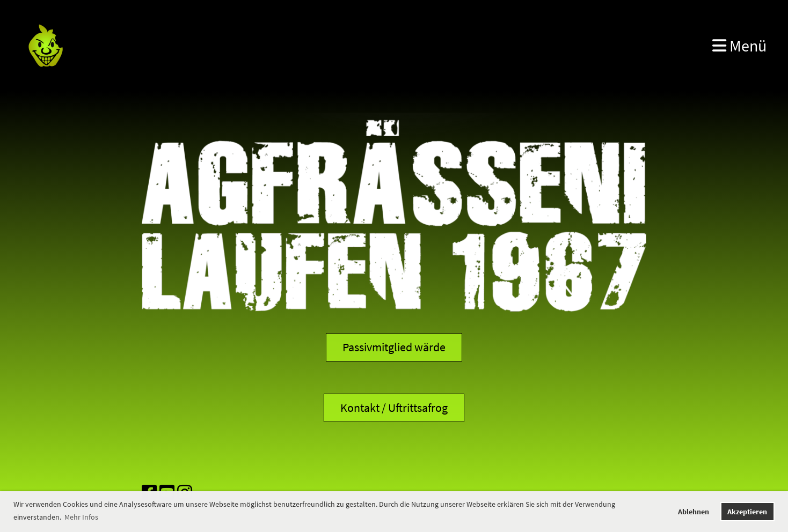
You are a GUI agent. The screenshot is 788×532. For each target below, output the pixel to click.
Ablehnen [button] (694, 512)
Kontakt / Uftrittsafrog (394, 408)
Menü (739, 46)
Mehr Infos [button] (81, 517)
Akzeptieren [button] (747, 512)
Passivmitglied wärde (394, 347)
